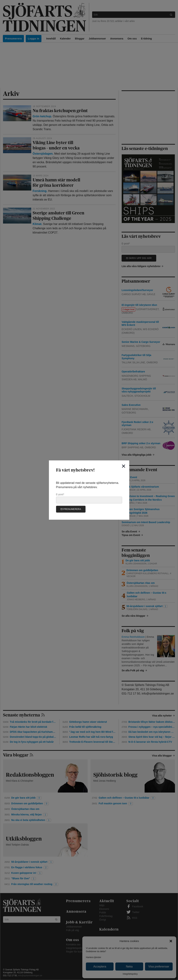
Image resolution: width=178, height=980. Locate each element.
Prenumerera (71, 509)
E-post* (89, 498)
